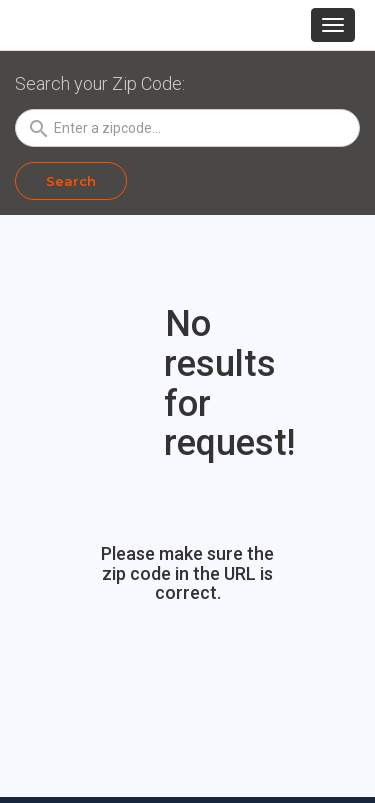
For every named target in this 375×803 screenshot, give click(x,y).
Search (71, 181)
